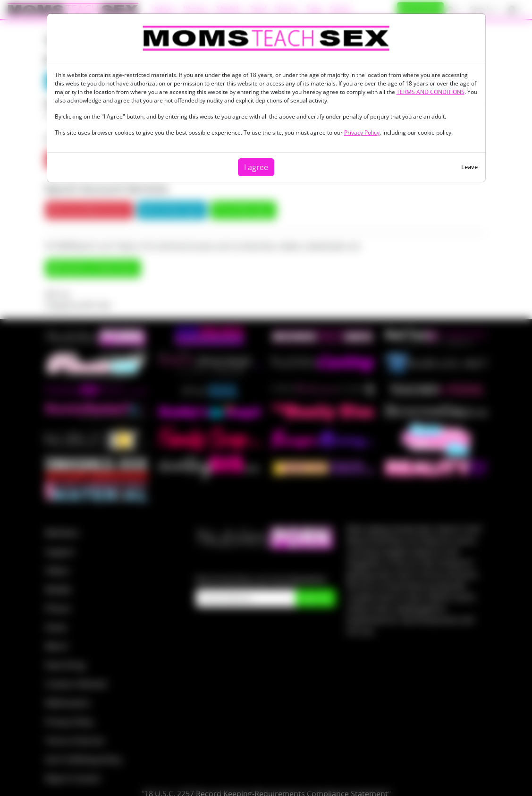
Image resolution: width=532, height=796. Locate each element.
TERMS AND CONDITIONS (431, 92)
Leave (469, 167)
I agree (256, 167)
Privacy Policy (362, 133)
